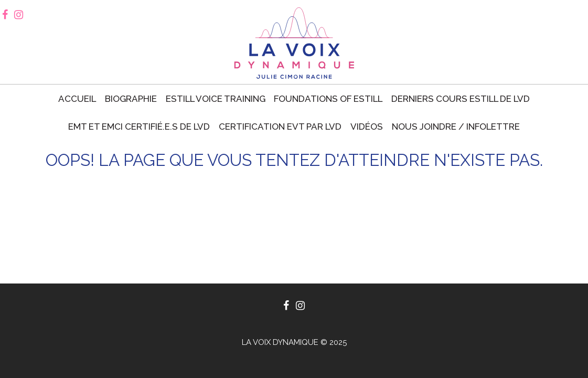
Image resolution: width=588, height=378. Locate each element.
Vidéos (367, 127)
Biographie (131, 99)
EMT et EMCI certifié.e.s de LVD (139, 127)
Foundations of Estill (328, 99)
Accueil (77, 99)
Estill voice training (216, 99)
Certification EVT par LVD (280, 127)
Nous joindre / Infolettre (456, 127)
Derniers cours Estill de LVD (461, 99)
